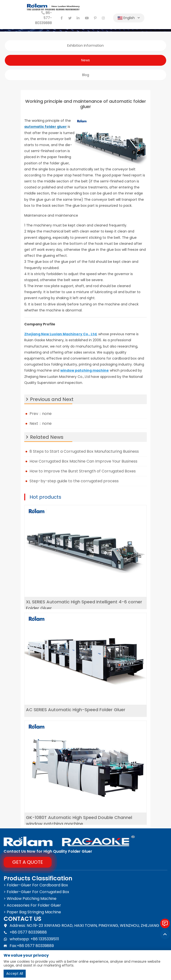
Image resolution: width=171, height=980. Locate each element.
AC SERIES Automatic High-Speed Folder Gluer (76, 710)
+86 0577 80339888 (25, 932)
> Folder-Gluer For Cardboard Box (36, 885)
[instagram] (104, 18)
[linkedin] (78, 18)
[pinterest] (95, 18)
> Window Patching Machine (30, 899)
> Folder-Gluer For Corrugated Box (36, 892)
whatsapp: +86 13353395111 (31, 939)
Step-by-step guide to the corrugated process (74, 481)
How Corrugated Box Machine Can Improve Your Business (84, 461)
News (85, 60)
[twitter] (70, 18)
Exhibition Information (85, 45)
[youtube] (87, 18)
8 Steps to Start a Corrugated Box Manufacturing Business (84, 451)
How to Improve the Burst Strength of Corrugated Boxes (83, 471)
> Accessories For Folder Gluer (32, 905)
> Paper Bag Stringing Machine (32, 912)
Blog (86, 75)
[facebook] (61, 18)
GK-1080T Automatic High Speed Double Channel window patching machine (79, 821)
